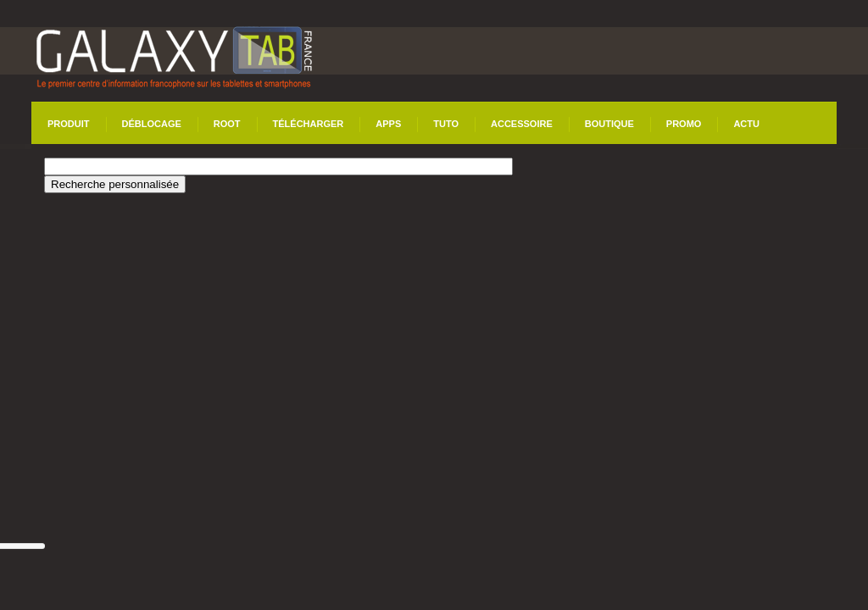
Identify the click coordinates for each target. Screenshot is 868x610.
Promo (684, 124)
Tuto (446, 124)
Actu (746, 124)
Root (227, 124)
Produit (69, 124)
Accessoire (522, 124)
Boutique (609, 124)
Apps (388, 124)
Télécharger (309, 124)
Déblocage (152, 124)
